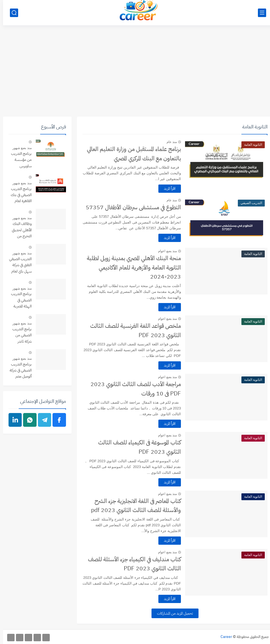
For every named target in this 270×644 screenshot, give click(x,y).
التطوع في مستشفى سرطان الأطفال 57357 (130, 207)
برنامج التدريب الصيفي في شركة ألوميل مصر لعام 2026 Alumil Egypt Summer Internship (18, 371)
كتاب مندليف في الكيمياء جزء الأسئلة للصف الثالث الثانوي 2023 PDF (131, 564)
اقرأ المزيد (167, 188)
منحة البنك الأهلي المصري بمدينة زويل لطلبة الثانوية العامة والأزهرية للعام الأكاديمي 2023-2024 (131, 267)
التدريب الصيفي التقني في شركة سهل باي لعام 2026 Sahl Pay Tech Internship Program (17, 265)
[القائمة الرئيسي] (259, 13)
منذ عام (169, 142)
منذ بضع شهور (19, 148)
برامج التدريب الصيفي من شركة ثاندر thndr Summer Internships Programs (18, 336)
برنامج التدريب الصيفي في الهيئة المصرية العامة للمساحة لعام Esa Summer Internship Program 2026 (17, 300)
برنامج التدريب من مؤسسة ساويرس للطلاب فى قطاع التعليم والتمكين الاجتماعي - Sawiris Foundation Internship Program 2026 (17, 160)
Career (223, 637)
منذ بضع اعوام (164, 251)
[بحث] (11, 13)
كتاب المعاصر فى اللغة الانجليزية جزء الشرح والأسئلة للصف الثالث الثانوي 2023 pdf (133, 506)
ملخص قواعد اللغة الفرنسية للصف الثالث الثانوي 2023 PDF (133, 331)
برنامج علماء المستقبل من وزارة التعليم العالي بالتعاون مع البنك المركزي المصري (131, 154)
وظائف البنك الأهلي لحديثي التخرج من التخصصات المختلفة (19, 230)
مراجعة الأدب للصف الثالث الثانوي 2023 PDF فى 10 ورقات (133, 389)
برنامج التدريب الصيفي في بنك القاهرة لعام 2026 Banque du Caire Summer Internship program (17, 195)
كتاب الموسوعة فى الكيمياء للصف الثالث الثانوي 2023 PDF (137, 447)
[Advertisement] (135, 74)
